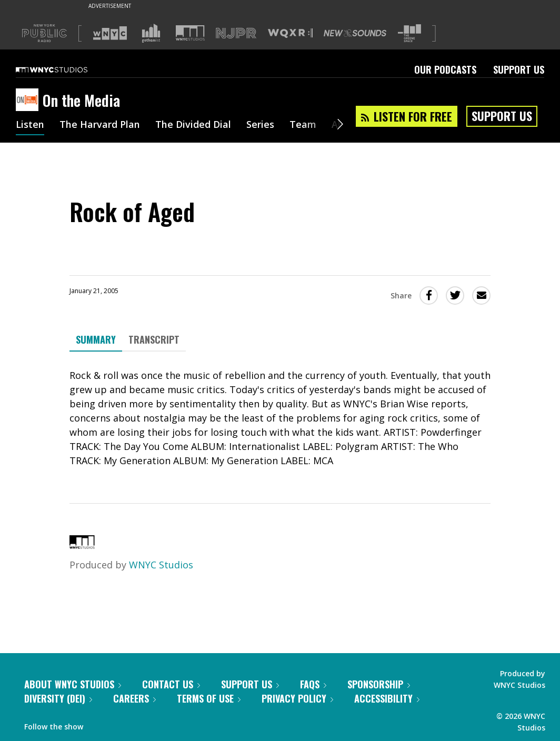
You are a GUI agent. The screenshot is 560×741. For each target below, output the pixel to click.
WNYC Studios (161, 565)
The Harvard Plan (100, 125)
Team (303, 125)
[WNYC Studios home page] (65, 69)
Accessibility (387, 698)
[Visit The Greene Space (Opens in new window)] (409, 33)
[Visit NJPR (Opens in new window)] (236, 33)
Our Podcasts (445, 69)
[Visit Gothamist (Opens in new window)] (151, 33)
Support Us (519, 69)
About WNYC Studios (73, 684)
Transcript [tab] (154, 339)
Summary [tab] (96, 339)
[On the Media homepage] (29, 101)
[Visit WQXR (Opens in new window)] (290, 33)
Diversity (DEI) (58, 698)
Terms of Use (209, 698)
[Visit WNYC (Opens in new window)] (110, 33)
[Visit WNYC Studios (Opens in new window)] (190, 33)
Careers (134, 698)
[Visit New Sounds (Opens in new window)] (355, 33)
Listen (30, 125)
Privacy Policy (297, 698)
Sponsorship (379, 684)
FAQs (313, 684)
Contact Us (171, 684)
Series (260, 125)
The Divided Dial (193, 125)
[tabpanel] (280, 418)
